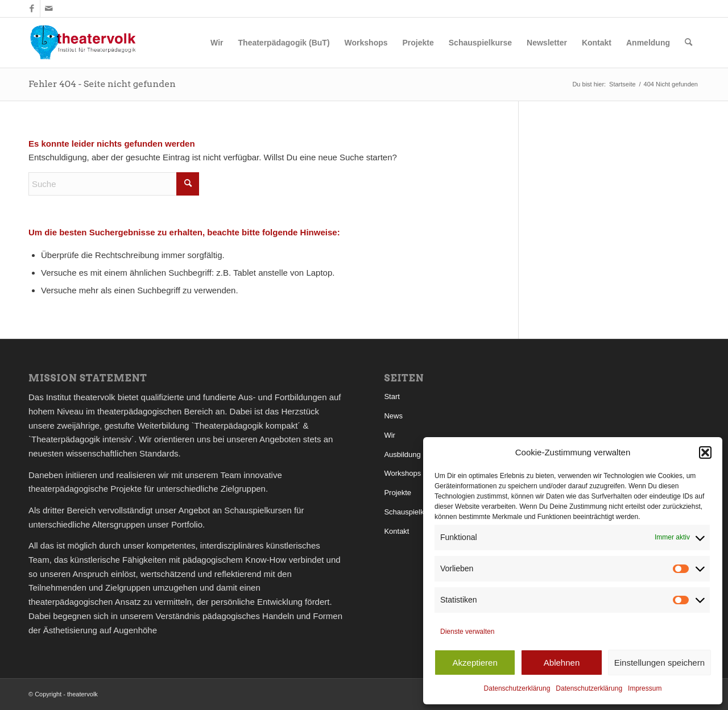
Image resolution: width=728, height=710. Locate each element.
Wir (390, 435)
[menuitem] (217, 43)
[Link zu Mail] (49, 9)
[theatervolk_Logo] (83, 43)
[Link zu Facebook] (32, 9)
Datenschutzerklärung (517, 688)
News (393, 416)
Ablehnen (562, 663)
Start (392, 396)
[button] (705, 452)
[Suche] (688, 43)
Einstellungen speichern (659, 663)
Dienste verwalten (467, 632)
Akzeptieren (475, 663)
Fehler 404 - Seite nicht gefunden (102, 84)
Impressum (645, 688)
